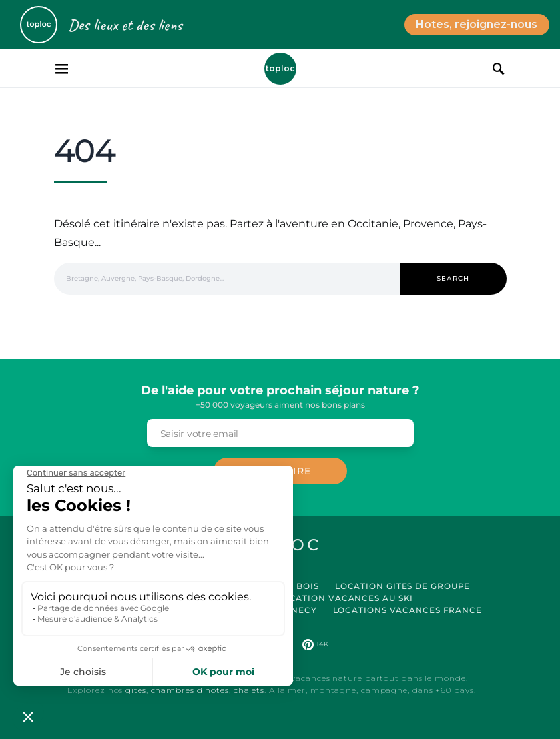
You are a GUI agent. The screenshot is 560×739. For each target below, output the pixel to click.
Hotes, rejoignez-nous (476, 24)
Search (453, 278)
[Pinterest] (315, 644)
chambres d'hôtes (190, 690)
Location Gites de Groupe (403, 586)
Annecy (297, 610)
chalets (249, 690)
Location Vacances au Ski (345, 598)
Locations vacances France (408, 610)
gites (136, 690)
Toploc (280, 68)
